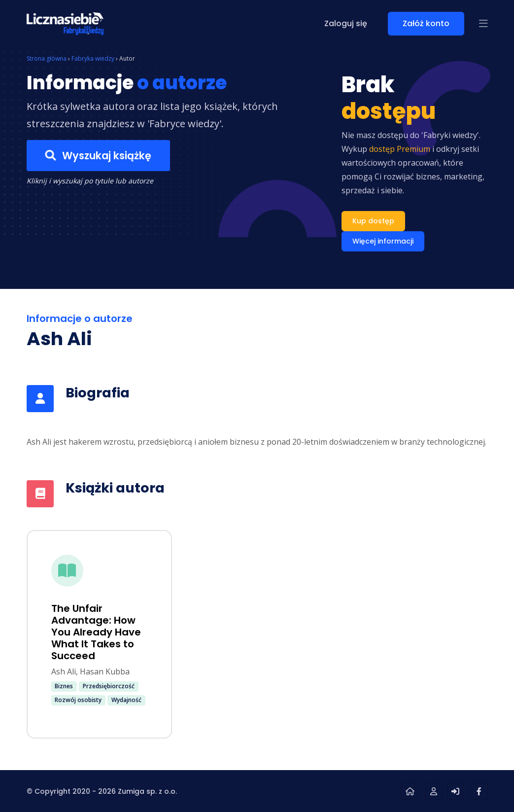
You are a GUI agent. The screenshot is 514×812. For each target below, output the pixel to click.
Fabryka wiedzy (93, 58)
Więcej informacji (383, 241)
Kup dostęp (373, 221)
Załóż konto (426, 23)
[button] (483, 24)
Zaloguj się (346, 23)
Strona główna (47, 58)
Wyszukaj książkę (98, 156)
